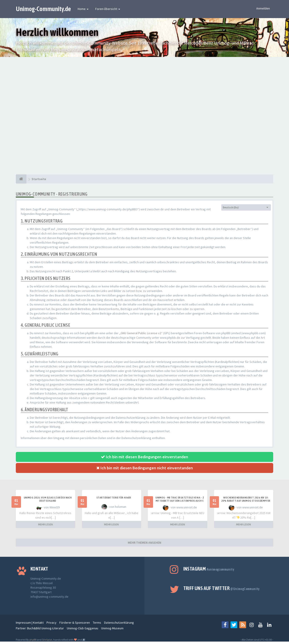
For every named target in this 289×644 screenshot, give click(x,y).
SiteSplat (47, 640)
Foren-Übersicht (108, 9)
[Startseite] (21, 179)
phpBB (33, 640)
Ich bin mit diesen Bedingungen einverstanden (144, 457)
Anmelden (263, 8)
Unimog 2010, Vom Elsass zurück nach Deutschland (48, 499)
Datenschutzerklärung (119, 623)
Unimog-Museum (112, 628)
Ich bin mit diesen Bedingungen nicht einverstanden (145, 468)
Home (83, 9)
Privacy (51, 623)
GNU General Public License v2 (141, 333)
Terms (97, 623)
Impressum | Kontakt (30, 623)
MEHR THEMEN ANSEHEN (144, 543)
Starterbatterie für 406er (114, 498)
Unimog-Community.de (43, 9)
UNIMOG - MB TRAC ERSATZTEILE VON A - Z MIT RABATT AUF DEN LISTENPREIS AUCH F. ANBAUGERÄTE (180, 501)
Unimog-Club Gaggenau (83, 628)
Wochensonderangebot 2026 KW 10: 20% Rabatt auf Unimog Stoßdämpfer (246, 499)
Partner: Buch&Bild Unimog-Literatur (40, 628)
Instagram (209, 569)
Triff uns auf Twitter (221, 588)
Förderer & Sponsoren (75, 623)
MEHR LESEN (45, 524)
